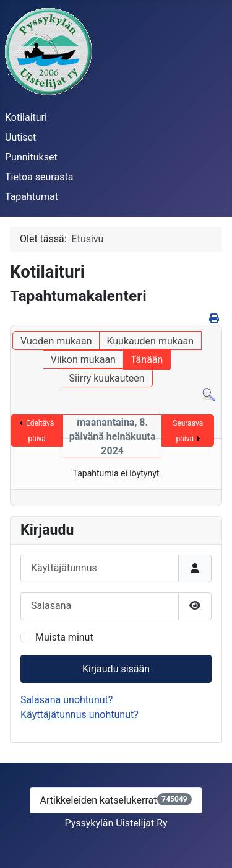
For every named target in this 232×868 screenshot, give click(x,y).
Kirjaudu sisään (116, 669)
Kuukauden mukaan (150, 341)
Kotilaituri (26, 117)
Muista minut (64, 637)
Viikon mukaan (83, 360)
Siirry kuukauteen (106, 378)
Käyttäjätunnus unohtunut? (79, 715)
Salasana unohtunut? (67, 700)
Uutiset (20, 137)
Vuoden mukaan (56, 341)
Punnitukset (31, 157)
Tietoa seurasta (39, 177)
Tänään (147, 360)
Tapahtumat (32, 197)
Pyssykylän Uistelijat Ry (116, 823)
